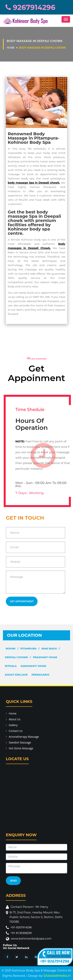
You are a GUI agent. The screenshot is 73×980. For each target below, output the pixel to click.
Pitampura (29, 648)
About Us (15, 719)
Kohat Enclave (16, 675)
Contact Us (16, 731)
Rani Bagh (49, 648)
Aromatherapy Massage (24, 737)
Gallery (13, 725)
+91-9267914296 (21, 927)
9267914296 (30, 7)
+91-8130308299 (21, 933)
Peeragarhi (40, 675)
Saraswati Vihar (33, 666)
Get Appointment (22, 601)
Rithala (11, 666)
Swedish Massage (20, 742)
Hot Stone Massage (21, 748)
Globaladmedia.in (57, 975)
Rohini (11, 648)
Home (11, 48)
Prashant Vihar (45, 657)
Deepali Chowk (16, 657)
